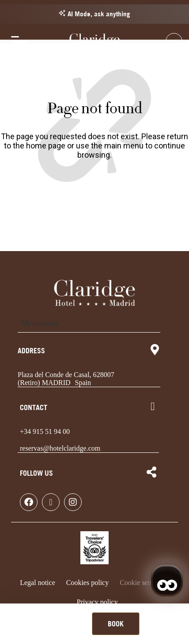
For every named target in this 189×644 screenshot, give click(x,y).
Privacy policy (97, 602)
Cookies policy (87, 583)
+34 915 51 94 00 (45, 431)
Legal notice (38, 583)
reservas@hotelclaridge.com (60, 448)
